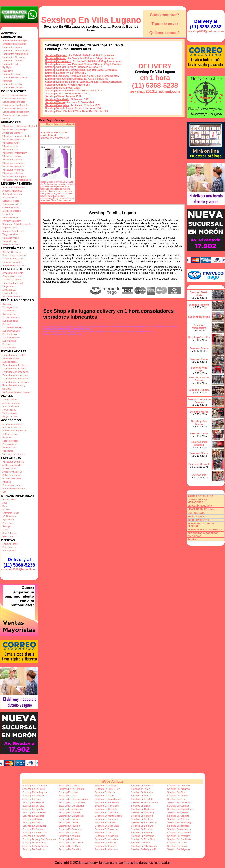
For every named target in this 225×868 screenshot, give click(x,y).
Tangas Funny (10, 241)
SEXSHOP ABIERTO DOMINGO (205, 530)
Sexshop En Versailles (179, 836)
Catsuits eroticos (11, 201)
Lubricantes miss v (12, 74)
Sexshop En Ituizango (179, 789)
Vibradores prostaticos (14, 163)
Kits (4, 492)
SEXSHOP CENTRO (198, 520)
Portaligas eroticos (12, 221)
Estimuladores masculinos (16, 379)
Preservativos (9, 444)
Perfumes (7, 81)
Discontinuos (9, 547)
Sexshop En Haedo (105, 792)
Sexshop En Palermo (178, 819)
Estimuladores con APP (14, 355)
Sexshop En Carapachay (71, 816)
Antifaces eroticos (11, 427)
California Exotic (11, 513)
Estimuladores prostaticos (16, 382)
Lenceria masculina (12, 262)
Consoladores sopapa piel (16, 115)
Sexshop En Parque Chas (144, 822)
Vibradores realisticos (13, 166)
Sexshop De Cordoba (33, 849)
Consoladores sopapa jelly (16, 112)
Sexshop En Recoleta (142, 829)
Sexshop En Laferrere (179, 786)
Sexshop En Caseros (33, 816)
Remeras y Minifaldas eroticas (18, 224)
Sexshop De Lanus (177, 843)
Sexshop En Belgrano (142, 826)
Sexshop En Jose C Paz (107, 789)
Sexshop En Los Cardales (72, 802)
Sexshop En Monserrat (34, 812)
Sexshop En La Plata (142, 786)
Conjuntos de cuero (12, 276)
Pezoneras (8, 451)
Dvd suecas (8, 344)
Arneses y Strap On (12, 472)
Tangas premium (11, 238)
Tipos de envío (165, 24)
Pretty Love (8, 523)
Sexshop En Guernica (142, 792)
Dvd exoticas (9, 314)
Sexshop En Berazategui (180, 822)
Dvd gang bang (10, 321)
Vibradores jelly (10, 146)
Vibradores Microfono (13, 170)
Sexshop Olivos (55, 96)
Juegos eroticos (10, 441)
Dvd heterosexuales (12, 327)
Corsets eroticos (11, 207)
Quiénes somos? (164, 33)
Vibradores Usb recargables (17, 180)
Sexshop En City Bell (69, 812)
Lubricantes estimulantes (15, 54)
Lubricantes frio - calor (14, 57)
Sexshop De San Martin (179, 839)
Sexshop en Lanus (141, 789)
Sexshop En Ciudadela (143, 809)
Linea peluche (10, 293)
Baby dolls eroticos (12, 194)
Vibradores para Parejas (15, 129)
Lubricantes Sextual (12, 87)
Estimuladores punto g (14, 385)
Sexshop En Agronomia (179, 833)
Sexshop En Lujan (140, 806)
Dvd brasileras (10, 311)
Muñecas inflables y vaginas (17, 392)
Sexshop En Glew (176, 792)
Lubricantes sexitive (12, 84)
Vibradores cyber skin (13, 139)
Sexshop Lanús (54, 94)
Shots (5, 530)
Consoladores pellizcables (16, 105)
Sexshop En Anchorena (35, 833)
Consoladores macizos (14, 98)
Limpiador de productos (14, 44)
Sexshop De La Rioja (69, 846)
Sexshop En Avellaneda (179, 829)
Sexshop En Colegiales (107, 806)
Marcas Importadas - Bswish (60, 124)
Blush (5, 506)
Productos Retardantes (14, 489)
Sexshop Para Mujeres (199, 443)
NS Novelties (9, 516)
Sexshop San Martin (57, 99)
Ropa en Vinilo (10, 228)
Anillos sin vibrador (12, 465)
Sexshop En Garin (104, 796)
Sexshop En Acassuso (106, 836)
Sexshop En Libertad (33, 796)
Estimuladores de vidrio (14, 369)
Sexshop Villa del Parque (60, 67)
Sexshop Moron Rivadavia (61, 91)
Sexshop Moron (55, 88)
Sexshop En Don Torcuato (144, 802)
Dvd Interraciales (11, 331)
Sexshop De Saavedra (34, 843)
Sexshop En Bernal (68, 822)
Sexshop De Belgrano (179, 849)
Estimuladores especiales (15, 372)
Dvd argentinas (10, 307)
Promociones (9, 551)
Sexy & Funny (9, 533)
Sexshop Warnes (55, 102)
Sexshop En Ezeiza (177, 799)
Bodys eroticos (10, 197)
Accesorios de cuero (13, 273)
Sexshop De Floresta (106, 846)
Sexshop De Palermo (106, 843)
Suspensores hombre (13, 265)
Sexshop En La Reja (105, 786)
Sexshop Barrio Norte (58, 61)
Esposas (7, 437)
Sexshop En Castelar (178, 812)
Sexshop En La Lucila (34, 789)
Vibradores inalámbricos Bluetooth (20, 126)
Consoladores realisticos (15, 108)
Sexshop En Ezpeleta (142, 799)
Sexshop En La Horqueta (71, 789)
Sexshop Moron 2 (199, 464)
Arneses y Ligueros (12, 191)
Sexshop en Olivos (32, 819)
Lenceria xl (8, 214)
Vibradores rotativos (13, 173)
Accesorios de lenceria (14, 187)
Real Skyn (8, 71)
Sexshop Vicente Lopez (59, 108)
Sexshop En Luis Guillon (180, 802)
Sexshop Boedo (55, 73)
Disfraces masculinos (13, 259)
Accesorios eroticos (12, 424)
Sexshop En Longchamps (108, 799)
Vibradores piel (10, 150)
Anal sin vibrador (11, 406)
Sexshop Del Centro (69, 839)
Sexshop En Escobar (33, 802)
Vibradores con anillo (13, 462)
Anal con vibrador (11, 403)
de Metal (7, 389)
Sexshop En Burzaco (69, 819)
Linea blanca (9, 290)
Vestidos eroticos (11, 244)
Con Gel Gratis (10, 544)
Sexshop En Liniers (141, 796)
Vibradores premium (13, 160)
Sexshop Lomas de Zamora (61, 82)
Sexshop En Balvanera (70, 829)
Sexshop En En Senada (107, 802)
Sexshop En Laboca (69, 786)
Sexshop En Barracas (178, 826)
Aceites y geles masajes (15, 40)
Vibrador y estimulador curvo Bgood (54, 134)
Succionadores (10, 362)
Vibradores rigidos (12, 156)
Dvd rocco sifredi (11, 338)
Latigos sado (9, 286)
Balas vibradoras (11, 358)
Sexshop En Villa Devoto (35, 846)
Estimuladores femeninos (15, 375)
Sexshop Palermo (56, 58)
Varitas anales (10, 413)
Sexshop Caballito (56, 70)
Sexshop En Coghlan (178, 806)
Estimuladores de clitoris (15, 365)
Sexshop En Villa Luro (106, 849)
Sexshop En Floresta (178, 796)
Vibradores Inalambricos (15, 153)
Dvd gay (7, 324)
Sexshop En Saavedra (34, 836)
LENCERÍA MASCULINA (201, 509)
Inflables (7, 482)
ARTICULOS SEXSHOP (200, 496)
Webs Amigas (112, 781)
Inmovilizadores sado (13, 283)
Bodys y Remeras (11, 252)
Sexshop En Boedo (32, 822)
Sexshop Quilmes (56, 85)
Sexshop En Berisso (105, 822)
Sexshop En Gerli (68, 796)
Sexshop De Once (140, 843)
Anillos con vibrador (12, 133)
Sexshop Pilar (53, 111)
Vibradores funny (11, 143)
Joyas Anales (9, 410)
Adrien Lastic (9, 499)
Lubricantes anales (12, 47)
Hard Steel (8, 536)
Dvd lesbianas (10, 334)
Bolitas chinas (9, 468)
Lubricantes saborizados (15, 77)
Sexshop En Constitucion (71, 806)
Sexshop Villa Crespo (58, 79)
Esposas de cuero (12, 280)
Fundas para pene (12, 478)
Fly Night (7, 67)
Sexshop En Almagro (69, 833)
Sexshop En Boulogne (142, 819)
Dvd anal (7, 304)
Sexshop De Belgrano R (143, 849)
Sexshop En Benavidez (34, 826)
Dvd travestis (9, 348)
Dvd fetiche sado (11, 317)
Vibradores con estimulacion (17, 136)
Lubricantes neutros (12, 61)
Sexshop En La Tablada (35, 786)
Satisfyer (7, 526)
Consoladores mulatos (14, 102)
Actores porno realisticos (15, 95)
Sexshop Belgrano (56, 55)
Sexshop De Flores (177, 846)
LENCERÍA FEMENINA (200, 506)
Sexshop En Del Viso (33, 806)
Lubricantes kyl (10, 64)
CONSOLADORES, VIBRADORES (198, 501)
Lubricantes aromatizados (16, 51)
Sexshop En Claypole (106, 809)
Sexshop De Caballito (70, 849)
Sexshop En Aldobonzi (143, 833)
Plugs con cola (10, 416)
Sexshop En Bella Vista (107, 826)
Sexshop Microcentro (58, 64)
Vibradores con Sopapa (14, 176)
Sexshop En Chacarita (106, 812)
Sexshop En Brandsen (106, 819)
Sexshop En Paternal (69, 826)
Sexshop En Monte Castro (108, 816)
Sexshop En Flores (32, 799)
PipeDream (8, 520)
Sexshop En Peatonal (34, 829)
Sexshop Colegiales (57, 105)
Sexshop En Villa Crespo (71, 843)
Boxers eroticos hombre (14, 255)
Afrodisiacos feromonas (14, 431)
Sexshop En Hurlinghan (35, 792)
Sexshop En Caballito (178, 816)
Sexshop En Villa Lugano (91, 20)
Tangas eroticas (10, 234)
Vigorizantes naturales (14, 454)
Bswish (6, 510)
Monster (7, 119)
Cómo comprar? (164, 15)
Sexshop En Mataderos (71, 809)
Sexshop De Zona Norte (143, 839)
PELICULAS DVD (197, 516)
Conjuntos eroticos (12, 204)
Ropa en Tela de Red (13, 231)
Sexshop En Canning (142, 816)
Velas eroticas (9, 447)
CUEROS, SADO (197, 513)
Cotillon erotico (10, 434)
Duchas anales (10, 400)
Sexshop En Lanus (68, 792)
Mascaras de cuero (12, 296)
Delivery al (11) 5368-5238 (19, 562)
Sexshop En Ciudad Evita (180, 809)
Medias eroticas (10, 218)
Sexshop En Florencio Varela (73, 799)
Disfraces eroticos (11, 211)
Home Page (46, 120)
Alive (5, 503)
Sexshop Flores (54, 76)
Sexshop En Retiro (105, 833)
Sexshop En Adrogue (69, 836)
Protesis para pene (12, 485)
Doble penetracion (12, 475)
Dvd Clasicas (9, 341)
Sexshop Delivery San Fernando (39, 839)
